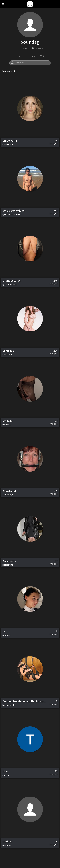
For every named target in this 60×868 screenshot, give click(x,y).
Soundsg (30, 42)
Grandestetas (12, 281)
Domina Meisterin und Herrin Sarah (24, 701)
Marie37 (7, 842)
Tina (5, 771)
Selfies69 (8, 351)
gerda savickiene (14, 211)
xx (4, 631)
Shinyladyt (9, 491)
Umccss (8, 421)
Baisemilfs (9, 561)
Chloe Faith (10, 141)
